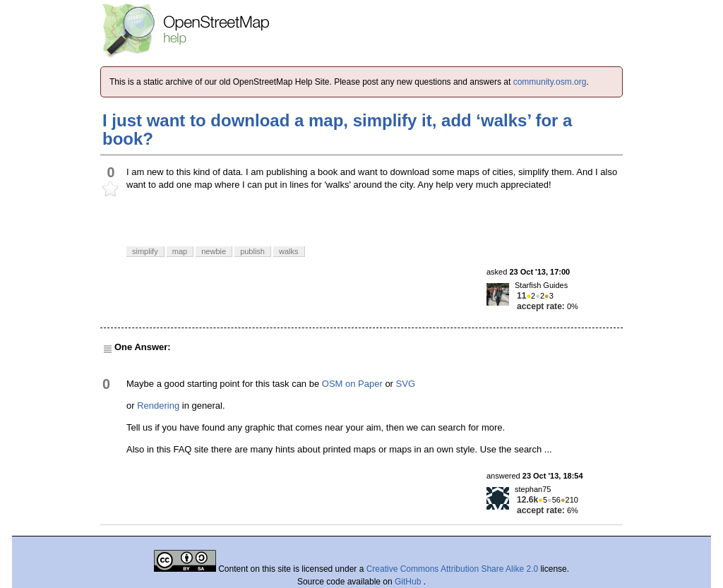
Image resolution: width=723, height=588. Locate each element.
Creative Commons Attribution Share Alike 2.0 (452, 569)
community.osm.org (550, 82)
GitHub (409, 582)
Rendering (158, 406)
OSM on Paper (352, 384)
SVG (406, 384)
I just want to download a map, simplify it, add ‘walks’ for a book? (337, 130)
